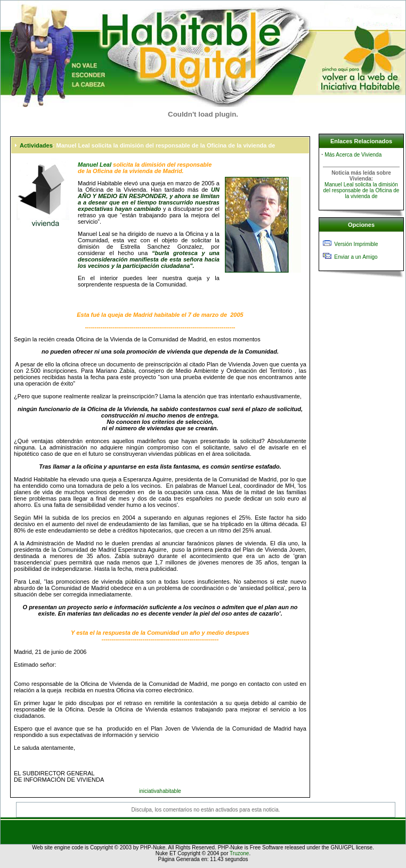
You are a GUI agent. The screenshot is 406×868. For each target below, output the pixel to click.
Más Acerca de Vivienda (353, 155)
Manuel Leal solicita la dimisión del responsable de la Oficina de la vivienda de (362, 190)
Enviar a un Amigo (356, 257)
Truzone (239, 853)
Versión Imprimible (356, 244)
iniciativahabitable (160, 791)
